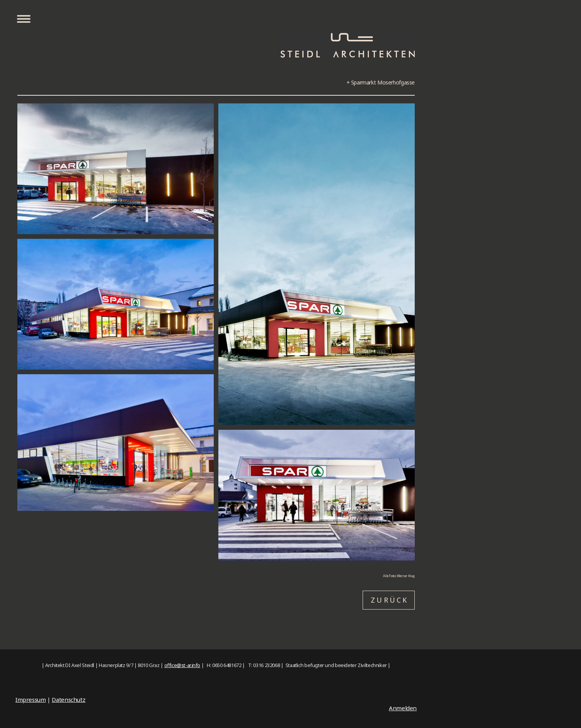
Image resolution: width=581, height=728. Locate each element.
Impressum (31, 699)
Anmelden (403, 708)
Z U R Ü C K (389, 600)
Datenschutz (68, 699)
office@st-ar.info (182, 665)
